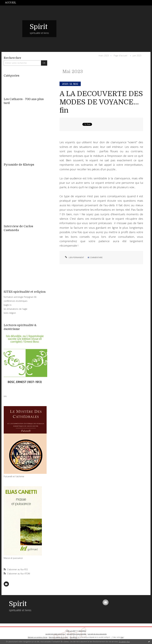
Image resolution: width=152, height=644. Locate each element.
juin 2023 (137, 56)
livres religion (10, 313)
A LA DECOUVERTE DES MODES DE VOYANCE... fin (101, 102)
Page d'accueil (120, 56)
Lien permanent (74, 257)
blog (122, 637)
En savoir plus (124, 642)
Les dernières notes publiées (76, 634)
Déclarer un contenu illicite (37, 637)
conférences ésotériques (16, 301)
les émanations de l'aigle (16, 309)
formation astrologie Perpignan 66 (20, 297)
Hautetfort (82, 631)
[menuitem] (12, 3)
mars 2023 (104, 56)
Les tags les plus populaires (97, 634)
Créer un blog (71, 631)
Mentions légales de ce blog (58, 637)
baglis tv (8, 305)
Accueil (11, 3)
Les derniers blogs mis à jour (55, 634)
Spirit (39, 27)
